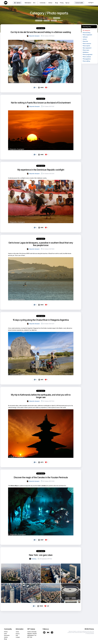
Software (85, 37)
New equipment (87, 48)
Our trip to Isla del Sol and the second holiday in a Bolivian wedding (41, 32)
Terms (17, 632)
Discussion (7, 635)
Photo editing (86, 61)
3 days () (47, 21)
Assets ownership (32, 632)
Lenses (85, 39)
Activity (51, 3)
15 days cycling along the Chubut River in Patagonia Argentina (41, 320)
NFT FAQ (30, 637)
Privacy (18, 634)
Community (43, 3)
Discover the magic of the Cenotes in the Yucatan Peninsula (41, 477)
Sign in (91, 3)
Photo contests (87, 57)
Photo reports (41, 28)
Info (35, 3)
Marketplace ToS (32, 635)
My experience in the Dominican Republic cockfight (41, 170)
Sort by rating (57, 18)
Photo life (85, 41)
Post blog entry (87, 27)
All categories (86, 30)
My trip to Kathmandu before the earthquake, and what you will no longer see (41, 396)
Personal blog (86, 33)
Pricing (62, 3)
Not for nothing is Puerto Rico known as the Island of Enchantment (41, 103)
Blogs (57, 3)
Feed (5, 634)
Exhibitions (86, 52)
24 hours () (39, 21)
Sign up (67, 3)
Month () (54, 21)
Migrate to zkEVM (32, 634)
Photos (6, 632)
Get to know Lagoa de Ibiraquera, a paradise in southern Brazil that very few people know (41, 244)
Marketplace (28, 3)
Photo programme (88, 54)
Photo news (86, 50)
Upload (17, 3)
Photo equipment (87, 35)
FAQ (17, 635)
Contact (18, 637)
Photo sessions (87, 44)
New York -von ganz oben (41, 555)
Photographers (87, 59)
